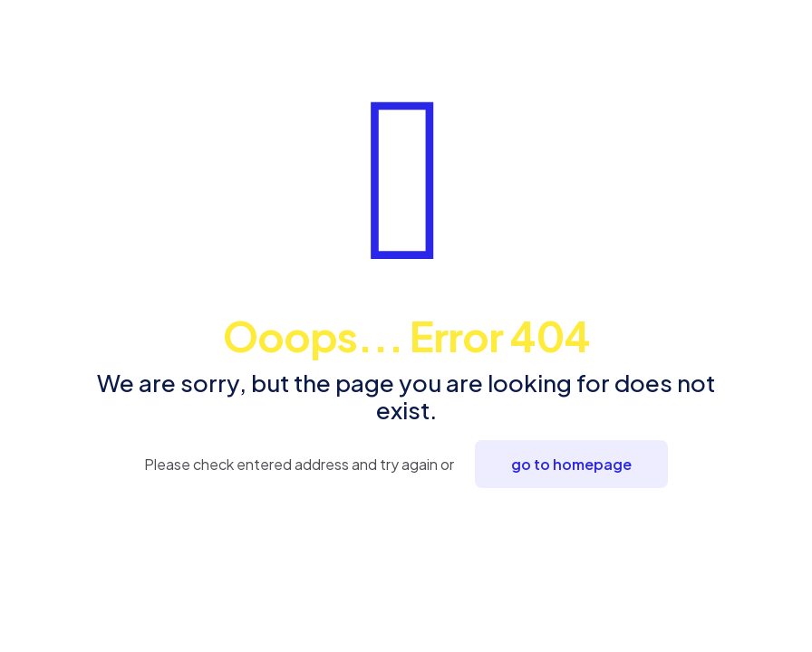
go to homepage (571, 464)
